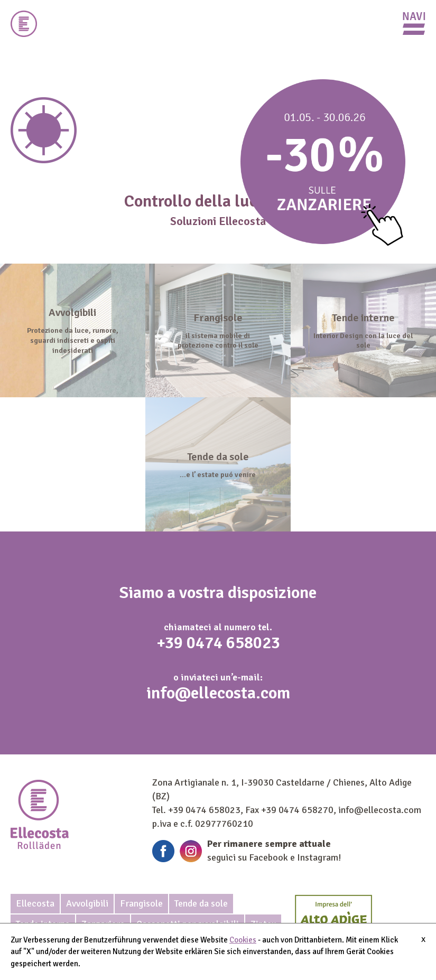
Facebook (268, 857)
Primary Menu (414, 24)
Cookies (243, 940)
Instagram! (319, 857)
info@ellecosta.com (218, 693)
